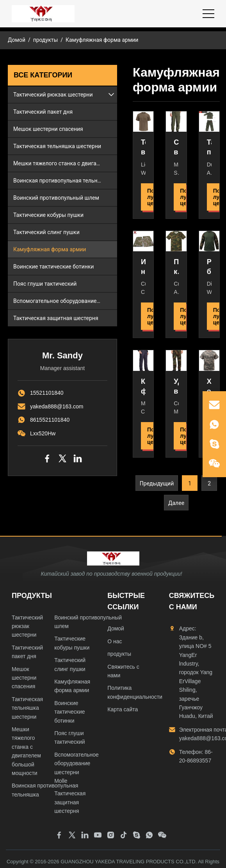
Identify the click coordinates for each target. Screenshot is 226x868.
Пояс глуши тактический (45, 284)
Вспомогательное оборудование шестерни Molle (65, 301)
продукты (46, 40)
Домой (17, 40)
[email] (214, 405)
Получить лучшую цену (150, 197)
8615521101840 (50, 420)
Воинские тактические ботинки (53, 267)
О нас (115, 641)
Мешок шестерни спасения (48, 129)
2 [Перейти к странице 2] (209, 483)
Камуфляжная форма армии (50, 249)
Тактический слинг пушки (46, 232)
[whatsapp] (214, 424)
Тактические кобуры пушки (48, 215)
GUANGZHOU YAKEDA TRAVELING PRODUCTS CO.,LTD (128, 862)
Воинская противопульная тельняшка (62, 181)
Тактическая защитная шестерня (56, 318)
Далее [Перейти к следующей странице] (176, 503)
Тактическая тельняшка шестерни (57, 146)
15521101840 (47, 393)
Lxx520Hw (43, 433)
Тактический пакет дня (43, 112)
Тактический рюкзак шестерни (53, 95)
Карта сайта (123, 709)
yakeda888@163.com (57, 406)
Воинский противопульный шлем (56, 198)
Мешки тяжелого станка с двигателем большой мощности (65, 163)
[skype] (214, 444)
